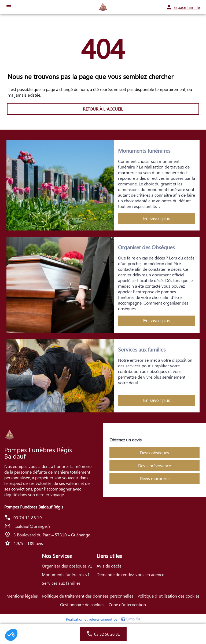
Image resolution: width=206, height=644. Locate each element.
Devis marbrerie (155, 478)
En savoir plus (157, 219)
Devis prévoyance (154, 465)
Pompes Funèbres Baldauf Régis (34, 507)
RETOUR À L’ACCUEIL (103, 109)
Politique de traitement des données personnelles (88, 596)
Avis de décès (109, 566)
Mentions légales (22, 596)
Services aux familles (61, 583)
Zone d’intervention (127, 604)
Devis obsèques (154, 453)
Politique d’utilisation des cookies (168, 596)
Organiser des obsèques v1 (67, 566)
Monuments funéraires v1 (66, 574)
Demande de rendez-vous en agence (130, 574)
